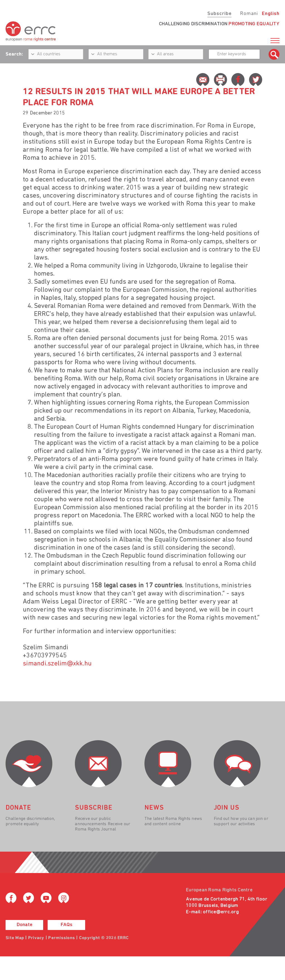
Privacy (36, 938)
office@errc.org (221, 912)
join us (227, 808)
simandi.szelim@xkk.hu (57, 664)
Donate (24, 925)
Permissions (62, 938)
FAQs (67, 925)
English (271, 14)
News (154, 808)
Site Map (15, 938)
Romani (249, 14)
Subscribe (219, 14)
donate (18, 808)
